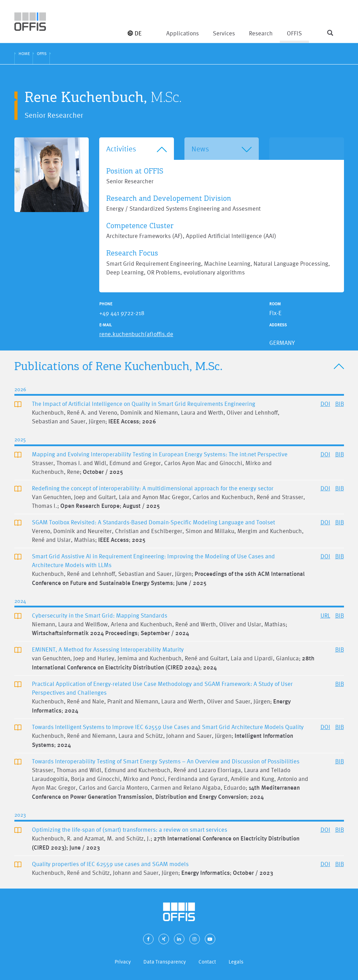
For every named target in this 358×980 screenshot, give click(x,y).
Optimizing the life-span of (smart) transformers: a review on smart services (130, 829)
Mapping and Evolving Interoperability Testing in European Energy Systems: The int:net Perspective (160, 454)
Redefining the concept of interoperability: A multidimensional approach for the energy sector (153, 488)
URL (325, 615)
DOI (325, 404)
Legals (236, 962)
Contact (207, 962)
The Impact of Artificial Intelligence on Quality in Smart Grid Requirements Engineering (144, 404)
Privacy (123, 962)
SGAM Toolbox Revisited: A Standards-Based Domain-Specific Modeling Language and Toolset (153, 522)
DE (135, 33)
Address (278, 325)
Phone (106, 304)
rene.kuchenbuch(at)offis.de (136, 334)
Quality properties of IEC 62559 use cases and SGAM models (110, 864)
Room (275, 304)
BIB (340, 404)
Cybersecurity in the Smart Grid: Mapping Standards (100, 615)
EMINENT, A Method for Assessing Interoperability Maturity (108, 649)
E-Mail (106, 325)
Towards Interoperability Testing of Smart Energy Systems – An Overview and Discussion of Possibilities (166, 761)
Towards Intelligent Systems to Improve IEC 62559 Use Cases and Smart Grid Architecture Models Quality (168, 727)
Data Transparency (165, 962)
